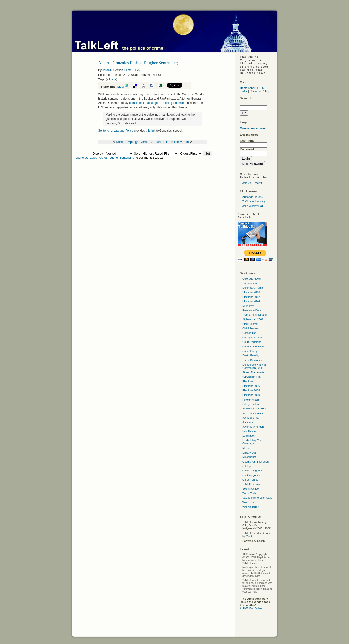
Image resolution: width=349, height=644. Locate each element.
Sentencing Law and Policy (116, 131)
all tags (111, 79)
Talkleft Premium (252, 484)
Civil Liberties (250, 328)
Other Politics (250, 480)
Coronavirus (250, 283)
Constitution (249, 333)
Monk (249, 536)
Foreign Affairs (251, 400)
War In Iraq (249, 502)
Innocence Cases (253, 413)
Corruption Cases (253, 338)
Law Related (250, 431)
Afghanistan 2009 (253, 319)
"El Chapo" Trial (252, 377)
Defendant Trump (253, 288)
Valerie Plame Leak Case (257, 498)
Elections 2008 (251, 390)
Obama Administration (255, 462)
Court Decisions (252, 342)
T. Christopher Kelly (254, 201)
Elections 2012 (251, 297)
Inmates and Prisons (254, 408)
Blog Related (250, 324)
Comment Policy (259, 91)
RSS (261, 88)
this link (151, 131)
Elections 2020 (251, 395)
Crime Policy (132, 70)
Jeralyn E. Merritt (252, 183)
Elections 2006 (251, 386)
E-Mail (244, 91)
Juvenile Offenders (254, 427)
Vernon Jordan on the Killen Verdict (165, 142)
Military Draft (250, 453)
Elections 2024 (251, 301)
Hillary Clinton (251, 404)
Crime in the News (253, 346)
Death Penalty (251, 355)
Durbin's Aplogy (127, 142)
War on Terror (250, 507)
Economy (248, 306)
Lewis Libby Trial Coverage (252, 442)
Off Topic (248, 466)
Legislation (249, 436)
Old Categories (251, 475)
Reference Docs (252, 310)
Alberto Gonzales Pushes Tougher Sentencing (104, 158)
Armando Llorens (253, 197)
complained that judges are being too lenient (158, 103)
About (253, 88)
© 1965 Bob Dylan (251, 608)
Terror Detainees (252, 360)
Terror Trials (249, 493)
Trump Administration (255, 315)
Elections (248, 381)
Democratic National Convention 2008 (254, 366)
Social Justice (250, 489)
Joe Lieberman (251, 418)
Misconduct (249, 457)
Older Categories (252, 471)
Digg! (121, 87)
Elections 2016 (251, 292)
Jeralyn (107, 70)
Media (246, 448)
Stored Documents (253, 372)
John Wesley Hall (253, 206)
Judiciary (248, 422)
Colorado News (251, 279)
